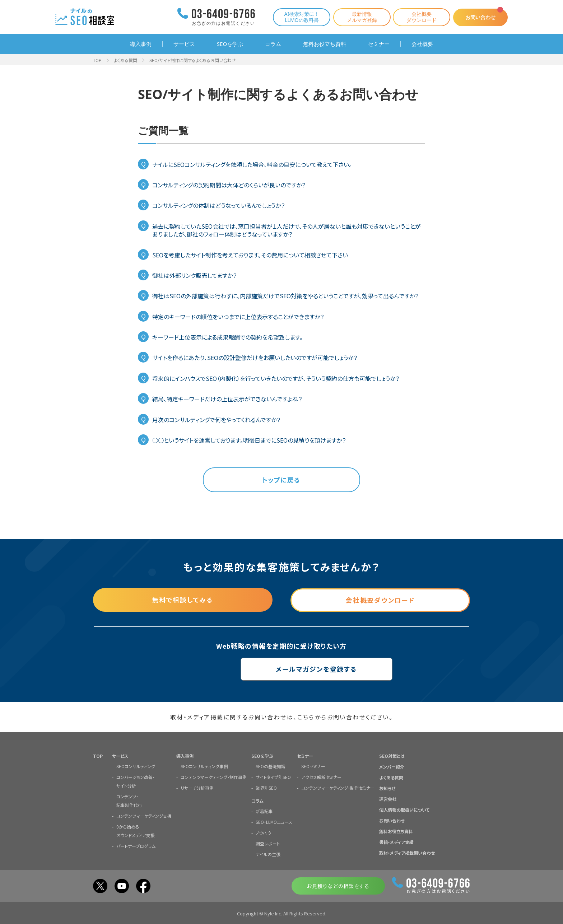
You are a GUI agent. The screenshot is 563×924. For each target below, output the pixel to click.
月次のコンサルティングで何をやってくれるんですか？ (216, 420)
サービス (184, 44)
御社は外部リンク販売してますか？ (194, 275)
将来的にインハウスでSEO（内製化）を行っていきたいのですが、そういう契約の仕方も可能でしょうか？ (276, 378)
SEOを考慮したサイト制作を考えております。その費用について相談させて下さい (250, 255)
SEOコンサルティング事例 (204, 766)
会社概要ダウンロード (419, 17)
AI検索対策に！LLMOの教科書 (299, 17)
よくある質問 (125, 60)
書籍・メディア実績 (396, 842)
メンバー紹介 (392, 767)
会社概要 (422, 44)
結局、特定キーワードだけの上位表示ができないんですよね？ (227, 399)
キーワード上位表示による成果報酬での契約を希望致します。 (227, 337)
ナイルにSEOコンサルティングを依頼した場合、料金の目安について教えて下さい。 (252, 164)
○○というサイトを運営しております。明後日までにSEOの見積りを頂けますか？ (249, 440)
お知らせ (387, 788)
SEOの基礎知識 (271, 766)
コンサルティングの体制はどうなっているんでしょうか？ (218, 205)
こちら (306, 717)
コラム (273, 44)
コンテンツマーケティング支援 (144, 816)
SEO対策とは (392, 756)
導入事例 (141, 44)
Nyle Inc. (273, 913)
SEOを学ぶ (230, 44)
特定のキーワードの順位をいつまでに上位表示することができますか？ (238, 317)
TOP (97, 60)
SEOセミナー (313, 766)
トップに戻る (281, 480)
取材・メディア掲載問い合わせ (407, 853)
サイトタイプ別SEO (273, 777)
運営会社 (388, 799)
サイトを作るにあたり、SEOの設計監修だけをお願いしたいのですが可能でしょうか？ (255, 358)
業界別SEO (266, 788)
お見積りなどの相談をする (338, 886)
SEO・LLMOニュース (274, 822)
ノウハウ (263, 833)
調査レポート (268, 843)
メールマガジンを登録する (282, 669)
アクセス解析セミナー (321, 777)
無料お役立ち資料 (325, 44)
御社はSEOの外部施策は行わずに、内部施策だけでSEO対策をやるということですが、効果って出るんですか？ (285, 296)
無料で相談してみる (183, 600)
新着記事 (264, 811)
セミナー (379, 44)
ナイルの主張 (268, 854)
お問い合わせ (479, 17)
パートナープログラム (136, 846)
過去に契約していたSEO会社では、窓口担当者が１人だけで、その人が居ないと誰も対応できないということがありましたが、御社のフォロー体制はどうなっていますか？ (287, 230)
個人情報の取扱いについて (404, 810)
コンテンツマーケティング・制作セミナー (338, 788)
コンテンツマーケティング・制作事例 (214, 777)
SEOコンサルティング (136, 766)
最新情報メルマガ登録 (359, 17)
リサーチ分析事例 (197, 788)
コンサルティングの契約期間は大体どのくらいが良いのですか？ (229, 185)
